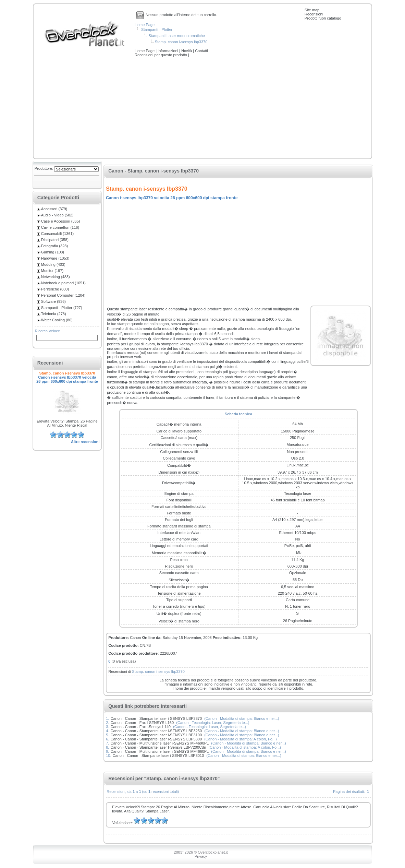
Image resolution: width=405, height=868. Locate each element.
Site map (312, 10)
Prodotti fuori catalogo (323, 18)
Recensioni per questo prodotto (161, 55)
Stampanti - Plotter (157, 29)
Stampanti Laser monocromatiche (176, 36)
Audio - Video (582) (57, 215)
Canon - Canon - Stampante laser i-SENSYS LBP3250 (156, 731)
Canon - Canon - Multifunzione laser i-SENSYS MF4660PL (159, 751)
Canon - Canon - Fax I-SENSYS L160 (142, 723)
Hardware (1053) (55, 258)
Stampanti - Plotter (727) (62, 308)
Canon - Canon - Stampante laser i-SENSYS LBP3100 (156, 735)
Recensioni (314, 14)
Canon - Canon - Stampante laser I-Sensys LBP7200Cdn (158, 747)
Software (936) (53, 301)
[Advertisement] (202, 108)
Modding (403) (53, 264)
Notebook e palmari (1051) (63, 283)
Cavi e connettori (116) (60, 227)
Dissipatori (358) (55, 240)
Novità (187, 51)
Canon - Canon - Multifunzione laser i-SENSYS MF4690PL (159, 743)
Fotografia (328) (54, 246)
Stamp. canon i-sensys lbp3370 (181, 42)
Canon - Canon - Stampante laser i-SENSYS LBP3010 (158, 756)
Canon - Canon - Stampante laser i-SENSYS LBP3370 (156, 718)
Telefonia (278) (54, 314)
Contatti (201, 51)
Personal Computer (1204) (63, 295)
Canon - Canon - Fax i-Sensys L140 (140, 727)
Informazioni (168, 51)
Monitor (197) (52, 271)
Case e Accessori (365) (61, 221)
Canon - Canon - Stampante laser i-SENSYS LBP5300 (156, 739)
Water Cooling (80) (57, 320)
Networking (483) (56, 277)
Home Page (145, 25)
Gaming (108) (53, 252)
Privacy (201, 856)
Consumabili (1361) (57, 234)
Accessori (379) (54, 209)
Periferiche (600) (55, 289)
